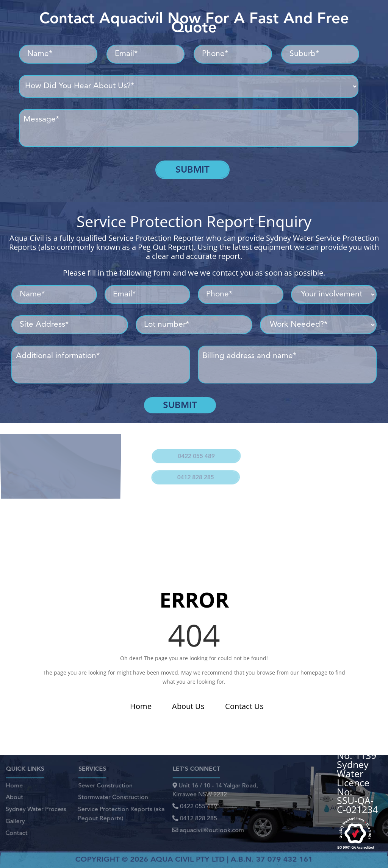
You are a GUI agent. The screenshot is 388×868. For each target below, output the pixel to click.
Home (141, 706)
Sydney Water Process (36, 809)
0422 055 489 (195, 453)
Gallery (15, 819)
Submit (192, 170)
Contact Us (244, 706)
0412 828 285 (193, 470)
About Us (188, 706)
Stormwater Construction (113, 799)
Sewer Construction (106, 789)
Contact (16, 829)
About (14, 799)
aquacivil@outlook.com (208, 827)
